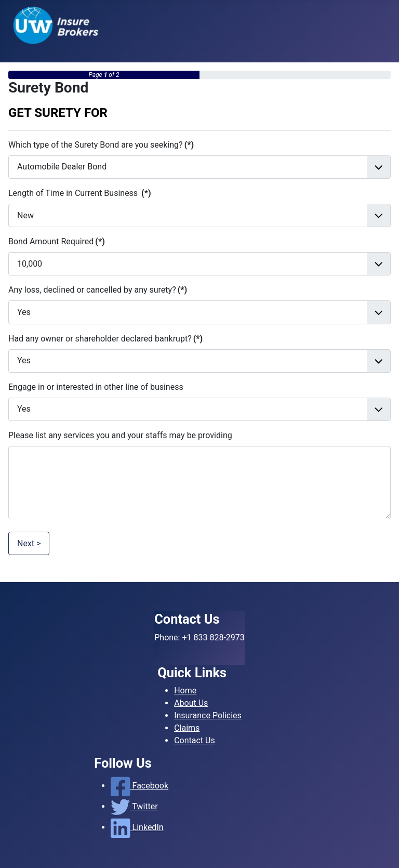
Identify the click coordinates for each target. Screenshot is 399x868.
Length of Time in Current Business (80, 193)
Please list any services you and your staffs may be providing (120, 435)
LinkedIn (137, 827)
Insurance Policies (208, 715)
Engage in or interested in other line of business (96, 387)
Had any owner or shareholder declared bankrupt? (105, 339)
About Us (191, 703)
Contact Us (195, 740)
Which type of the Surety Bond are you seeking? (101, 145)
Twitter (134, 806)
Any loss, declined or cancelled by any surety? (98, 290)
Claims (187, 728)
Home (185, 691)
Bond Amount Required (57, 241)
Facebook (139, 786)
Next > (29, 543)
